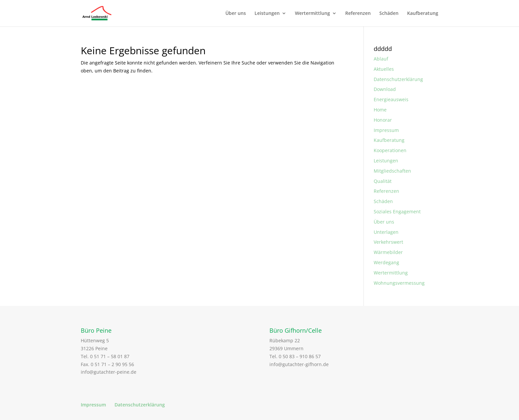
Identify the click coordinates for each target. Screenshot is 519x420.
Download (385, 89)
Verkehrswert (388, 242)
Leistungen (267, 14)
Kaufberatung (423, 14)
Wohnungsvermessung (399, 283)
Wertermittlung (312, 14)
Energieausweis (391, 99)
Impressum (386, 130)
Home (380, 110)
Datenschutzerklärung (398, 79)
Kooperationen (390, 150)
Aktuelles (384, 69)
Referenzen (358, 14)
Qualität (383, 181)
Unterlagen (386, 232)
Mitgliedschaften (392, 171)
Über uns (236, 14)
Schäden (389, 14)
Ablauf (381, 59)
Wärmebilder (388, 252)
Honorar (383, 120)
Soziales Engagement (397, 211)
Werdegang (386, 262)
